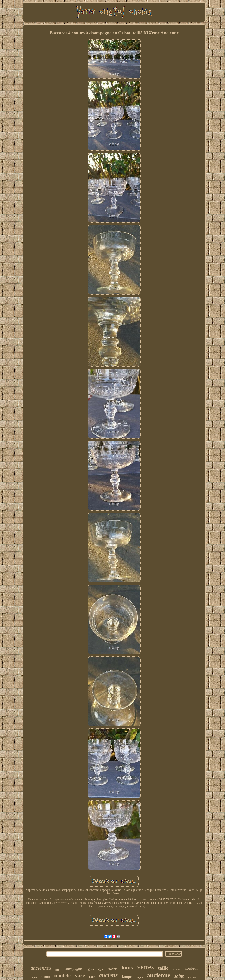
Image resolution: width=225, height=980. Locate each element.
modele (62, 976)
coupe (58, 970)
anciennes (41, 968)
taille (163, 968)
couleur (191, 968)
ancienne (159, 975)
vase (80, 975)
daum (46, 977)
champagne (73, 969)
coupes (139, 977)
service (177, 969)
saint (179, 976)
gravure (192, 977)
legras (90, 969)
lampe (127, 976)
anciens (108, 975)
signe (101, 969)
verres (145, 967)
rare (92, 977)
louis (127, 968)
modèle (112, 969)
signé (35, 977)
